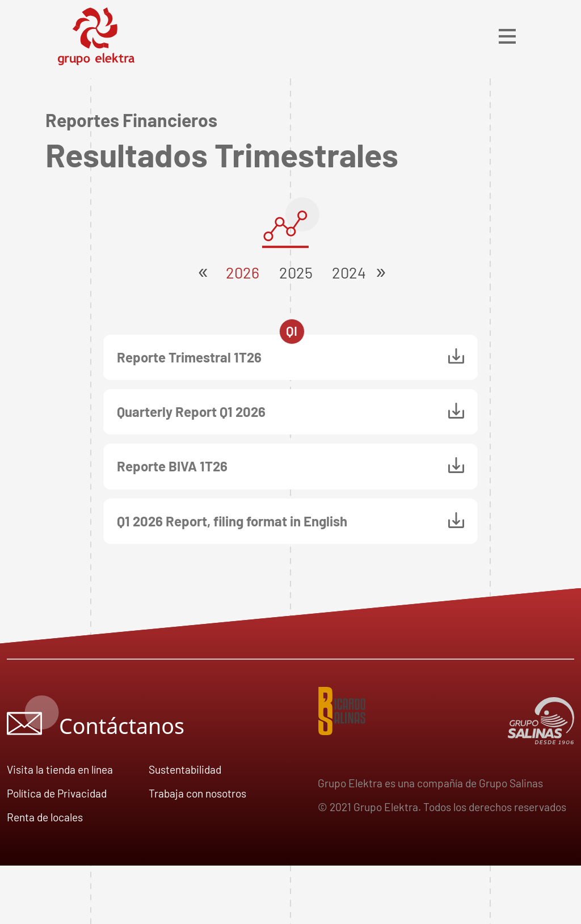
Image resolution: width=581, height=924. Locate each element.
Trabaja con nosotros (197, 793)
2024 (345, 272)
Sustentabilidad (185, 769)
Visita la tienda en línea (60, 769)
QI (292, 331)
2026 (239, 272)
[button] (380, 267)
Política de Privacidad (57, 793)
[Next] (380, 267)
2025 (292, 272)
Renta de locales (45, 817)
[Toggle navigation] (507, 36)
